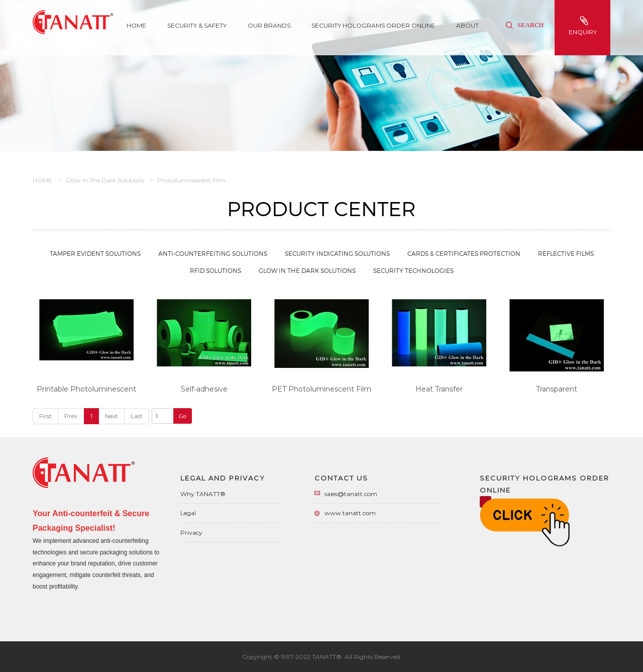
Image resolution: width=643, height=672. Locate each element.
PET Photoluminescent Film (321, 389)
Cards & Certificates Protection (464, 254)
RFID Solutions (216, 271)
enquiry (584, 26)
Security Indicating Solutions (337, 254)
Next (112, 416)
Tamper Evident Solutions (95, 254)
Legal (188, 513)
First (45, 416)
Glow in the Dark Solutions (105, 180)
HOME (42, 180)
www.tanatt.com (350, 513)
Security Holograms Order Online (373, 25)
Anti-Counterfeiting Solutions (213, 254)
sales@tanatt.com (351, 494)
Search (525, 25)
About (467, 25)
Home (136, 25)
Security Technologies (413, 271)
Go (183, 416)
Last (137, 416)
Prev (71, 416)
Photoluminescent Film (191, 180)
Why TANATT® (203, 494)
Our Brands (269, 25)
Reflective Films (566, 254)
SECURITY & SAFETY (197, 25)
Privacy (191, 533)
